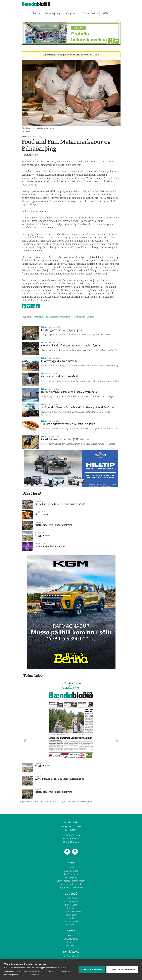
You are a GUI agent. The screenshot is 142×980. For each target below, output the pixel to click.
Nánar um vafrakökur (37, 975)
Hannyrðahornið (71, 905)
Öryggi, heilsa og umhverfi (71, 887)
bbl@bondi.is (71, 839)
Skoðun (71, 868)
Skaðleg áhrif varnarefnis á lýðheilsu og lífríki (68, 424)
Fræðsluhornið (71, 874)
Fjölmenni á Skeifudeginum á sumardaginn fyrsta (70, 346)
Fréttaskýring (52, 13)
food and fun (38, 317)
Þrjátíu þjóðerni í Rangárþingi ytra (61, 330)
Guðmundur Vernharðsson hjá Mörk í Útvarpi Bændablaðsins (78, 408)
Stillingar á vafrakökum (122, 970)
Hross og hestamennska (71, 884)
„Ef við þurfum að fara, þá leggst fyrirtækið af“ (60, 504)
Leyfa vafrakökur (92, 970)
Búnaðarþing (64, 317)
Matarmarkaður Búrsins (83, 317)
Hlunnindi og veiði (71, 921)
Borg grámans (42, 535)
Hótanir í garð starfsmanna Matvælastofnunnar (69, 392)
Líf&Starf (71, 894)
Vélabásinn (71, 925)
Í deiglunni (71, 13)
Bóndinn (71, 908)
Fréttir (37, 13)
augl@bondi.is (71, 842)
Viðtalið (71, 918)
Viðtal (106, 13)
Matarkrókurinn (71, 902)
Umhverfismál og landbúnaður (71, 881)
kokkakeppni (51, 317)
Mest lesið (32, 493)
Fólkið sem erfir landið (71, 911)
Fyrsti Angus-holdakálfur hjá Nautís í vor (65, 439)
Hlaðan (71, 936)
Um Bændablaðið (71, 956)
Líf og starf (71, 915)
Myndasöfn (71, 945)
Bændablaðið (71, 952)
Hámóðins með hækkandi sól (50, 546)
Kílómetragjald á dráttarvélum (59, 361)
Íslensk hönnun (71, 898)
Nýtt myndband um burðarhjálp (60, 377)
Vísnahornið (41, 515)
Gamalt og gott (71, 871)
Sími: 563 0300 (71, 835)
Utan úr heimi (90, 13)
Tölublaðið (33, 675)
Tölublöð (71, 942)
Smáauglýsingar (71, 939)
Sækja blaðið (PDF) (71, 688)
